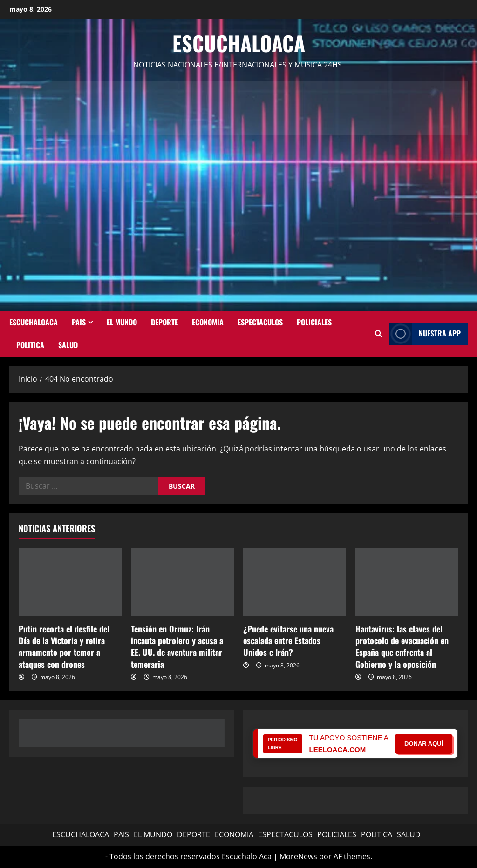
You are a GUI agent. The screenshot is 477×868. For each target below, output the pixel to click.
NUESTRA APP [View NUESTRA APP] (425, 334)
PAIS (79, 322)
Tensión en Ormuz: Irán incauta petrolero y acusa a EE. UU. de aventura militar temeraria (177, 646)
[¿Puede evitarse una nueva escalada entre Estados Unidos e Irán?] (295, 582)
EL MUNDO (122, 322)
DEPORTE (164, 322)
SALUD (68, 345)
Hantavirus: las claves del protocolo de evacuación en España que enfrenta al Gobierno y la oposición (402, 646)
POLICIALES (314, 322)
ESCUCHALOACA (34, 322)
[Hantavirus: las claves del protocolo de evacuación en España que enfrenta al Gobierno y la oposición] (407, 582)
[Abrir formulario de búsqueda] (378, 334)
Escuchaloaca (239, 43)
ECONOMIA (208, 322)
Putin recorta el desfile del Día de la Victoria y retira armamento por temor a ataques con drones (64, 646)
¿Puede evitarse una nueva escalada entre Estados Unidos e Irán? (288, 640)
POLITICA (30, 345)
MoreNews (298, 856)
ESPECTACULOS (260, 322)
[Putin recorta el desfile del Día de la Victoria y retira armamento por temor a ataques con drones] (70, 582)
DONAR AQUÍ (424, 744)
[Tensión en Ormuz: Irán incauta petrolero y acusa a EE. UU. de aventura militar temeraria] (182, 582)
